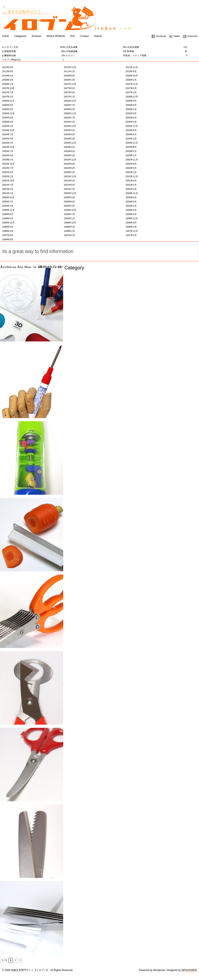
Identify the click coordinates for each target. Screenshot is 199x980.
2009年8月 (69, 76)
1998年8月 (131, 223)
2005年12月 (8, 113)
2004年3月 (69, 139)
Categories (20, 36)
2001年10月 (8, 181)
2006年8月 (8, 105)
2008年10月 (132, 76)
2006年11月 (8, 101)
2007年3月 (131, 92)
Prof (72, 36)
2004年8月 (131, 130)
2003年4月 (8, 155)
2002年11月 (132, 160)
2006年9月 (131, 101)
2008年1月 (8, 84)
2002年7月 (8, 168)
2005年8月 (8, 118)
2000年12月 (70, 193)
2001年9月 (69, 181)
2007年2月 (8, 97)
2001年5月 (131, 185)
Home (5, 36)
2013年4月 (8, 67)
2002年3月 (69, 172)
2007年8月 (131, 88)
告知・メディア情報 (156, 55)
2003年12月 (70, 143)
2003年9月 (69, 147)
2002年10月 (8, 164)
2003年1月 (8, 160)
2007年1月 (69, 97)
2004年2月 (131, 139)
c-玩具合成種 (156, 47)
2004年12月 (70, 126)
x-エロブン (95, 55)
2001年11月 (132, 176)
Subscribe (192, 36)
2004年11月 (132, 126)
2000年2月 (131, 206)
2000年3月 (69, 206)
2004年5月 (131, 134)
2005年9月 (131, 113)
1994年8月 (8, 239)
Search (98, 36)
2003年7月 (8, 151)
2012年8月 (8, 71)
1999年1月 (69, 218)
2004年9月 (69, 130)
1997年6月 (69, 235)
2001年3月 (69, 189)
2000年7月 (8, 202)
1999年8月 (8, 214)
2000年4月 (8, 206)
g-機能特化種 (33, 55)
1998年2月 (69, 231)
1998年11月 (8, 223)
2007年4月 (69, 92)
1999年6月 (131, 214)
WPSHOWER (189, 970)
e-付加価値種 (95, 51)
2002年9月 (69, 164)
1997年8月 (8, 235)
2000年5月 (131, 202)
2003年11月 (132, 143)
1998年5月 (69, 227)
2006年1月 (131, 109)
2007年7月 (8, 92)
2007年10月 (8, 88)
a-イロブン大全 (33, 47)
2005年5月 (8, 122)
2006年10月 (70, 101)
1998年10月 (70, 223)
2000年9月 (69, 197)
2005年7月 (69, 118)
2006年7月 (69, 105)
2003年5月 (131, 151)
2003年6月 (69, 151)
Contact (84, 36)
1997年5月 (131, 235)
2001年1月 (8, 193)
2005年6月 (131, 118)
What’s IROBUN (56, 36)
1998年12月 (132, 218)
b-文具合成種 (95, 47)
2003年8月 (131, 147)
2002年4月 (8, 172)
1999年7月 (69, 214)
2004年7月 (8, 134)
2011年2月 (69, 71)
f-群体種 (156, 51)
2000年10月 (8, 197)
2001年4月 (8, 189)
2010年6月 (8, 76)
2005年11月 (70, 113)
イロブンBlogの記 (33, 60)
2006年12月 (132, 97)
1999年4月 (8, 218)
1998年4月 (131, 227)
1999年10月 (70, 210)
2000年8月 (131, 197)
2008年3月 (69, 80)
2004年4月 (8, 139)
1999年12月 (8, 210)
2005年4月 (69, 122)
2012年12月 (70, 67)
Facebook (161, 36)
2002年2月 (131, 172)
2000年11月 (132, 193)
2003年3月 (69, 155)
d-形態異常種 (33, 51)
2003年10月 (8, 147)
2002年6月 (69, 168)
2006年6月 (131, 105)
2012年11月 (132, 67)
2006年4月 (69, 109)
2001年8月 (131, 181)
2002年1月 (8, 176)
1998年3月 (8, 231)
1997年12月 (132, 231)
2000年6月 (69, 202)
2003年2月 (131, 155)
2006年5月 (8, 109)
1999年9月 (131, 210)
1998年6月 (8, 227)
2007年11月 (132, 84)
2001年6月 (69, 185)
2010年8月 (131, 71)
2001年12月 (70, 176)
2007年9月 (69, 88)
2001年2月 (131, 189)
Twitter (177, 36)
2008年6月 (8, 80)
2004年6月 (69, 134)
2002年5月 (131, 168)
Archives (36, 36)
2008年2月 (131, 80)
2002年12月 (70, 160)
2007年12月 (70, 84)
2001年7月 (8, 185)
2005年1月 (8, 126)
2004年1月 (8, 143)
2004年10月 (8, 130)
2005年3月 (131, 122)
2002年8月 (131, 164)
